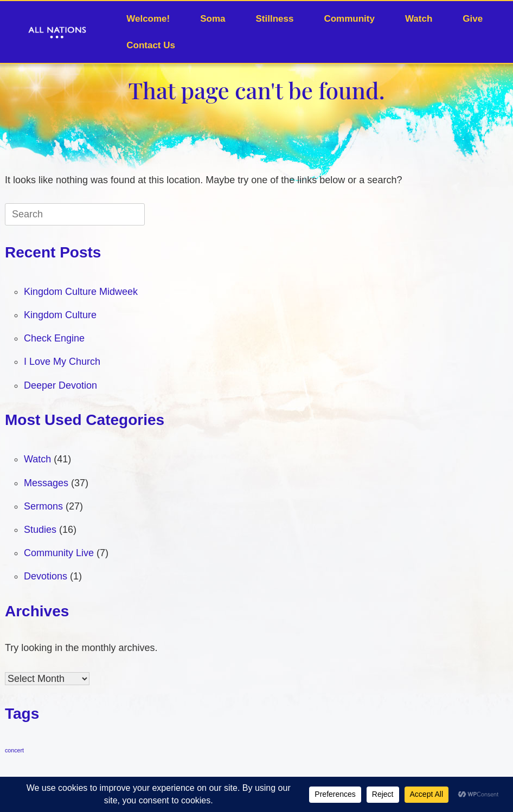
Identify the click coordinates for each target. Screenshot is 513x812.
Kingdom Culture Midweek (81, 292)
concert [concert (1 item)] (14, 750)
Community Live (59, 553)
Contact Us (151, 45)
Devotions (46, 576)
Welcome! (148, 19)
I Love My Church (62, 362)
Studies (40, 530)
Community (349, 19)
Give (473, 19)
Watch (419, 19)
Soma (213, 19)
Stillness (275, 19)
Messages (46, 483)
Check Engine (54, 338)
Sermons (43, 506)
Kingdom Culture (60, 315)
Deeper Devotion (60, 385)
